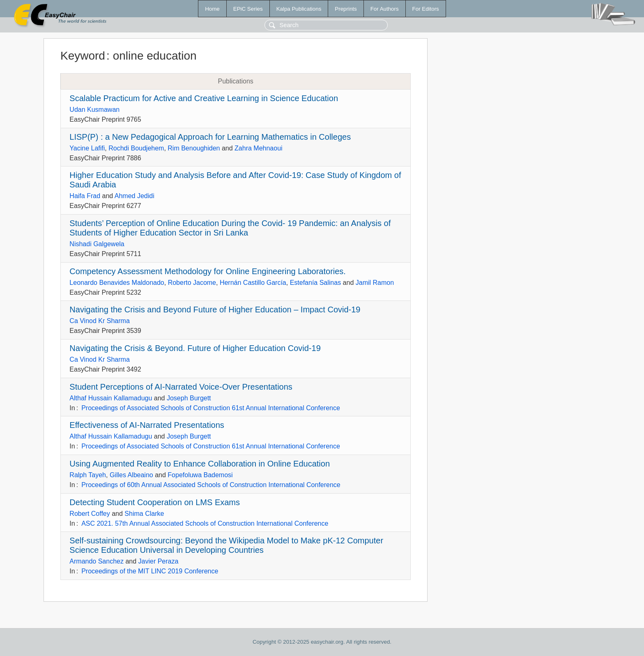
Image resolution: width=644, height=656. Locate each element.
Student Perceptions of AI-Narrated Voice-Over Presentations (181, 387)
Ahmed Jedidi (135, 196)
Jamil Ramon (375, 283)
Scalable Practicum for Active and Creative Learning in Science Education (204, 98)
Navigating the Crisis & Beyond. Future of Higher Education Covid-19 (195, 348)
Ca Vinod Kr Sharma (99, 321)
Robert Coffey (90, 514)
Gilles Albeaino (131, 475)
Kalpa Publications (299, 9)
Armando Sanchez (97, 561)
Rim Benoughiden (194, 148)
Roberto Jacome (192, 283)
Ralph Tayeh (88, 475)
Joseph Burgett (189, 398)
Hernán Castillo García (253, 283)
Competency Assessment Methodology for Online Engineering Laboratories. (208, 271)
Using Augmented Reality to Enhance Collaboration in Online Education (200, 464)
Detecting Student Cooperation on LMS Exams (155, 502)
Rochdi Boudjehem (136, 148)
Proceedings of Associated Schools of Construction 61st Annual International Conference (211, 408)
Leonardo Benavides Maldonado (117, 283)
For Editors (426, 9)
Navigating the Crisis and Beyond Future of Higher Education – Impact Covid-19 (215, 310)
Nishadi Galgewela (97, 244)
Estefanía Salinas (316, 283)
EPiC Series (248, 9)
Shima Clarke (144, 514)
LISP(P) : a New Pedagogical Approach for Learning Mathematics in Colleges (210, 137)
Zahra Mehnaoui (259, 148)
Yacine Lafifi (87, 148)
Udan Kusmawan (94, 110)
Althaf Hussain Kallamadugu (111, 398)
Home (212, 9)
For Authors (385, 9)
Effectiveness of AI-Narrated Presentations (147, 425)
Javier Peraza (159, 561)
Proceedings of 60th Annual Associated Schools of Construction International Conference (211, 485)
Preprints (346, 9)
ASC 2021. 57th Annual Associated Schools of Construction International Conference (205, 523)
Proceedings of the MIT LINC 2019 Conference (150, 571)
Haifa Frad (85, 196)
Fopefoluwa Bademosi (200, 475)
